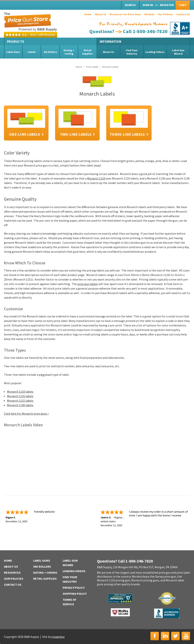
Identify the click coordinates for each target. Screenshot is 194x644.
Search (130, 5)
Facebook (155, 636)
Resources (12, 573)
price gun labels (88, 284)
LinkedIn (165, 636)
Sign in (148, 5)
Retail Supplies (87, 52)
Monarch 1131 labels (20, 401)
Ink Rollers (50, 52)
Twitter (175, 636)
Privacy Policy (74, 588)
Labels (32, 52)
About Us (101, 14)
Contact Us (183, 14)
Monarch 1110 (96, 178)
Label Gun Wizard (178, 52)
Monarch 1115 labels (20, 396)
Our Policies (165, 14)
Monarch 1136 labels (20, 405)
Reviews (149, 14)
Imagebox (58, 637)
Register (167, 5)
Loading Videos (155, 52)
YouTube (186, 636)
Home (88, 14)
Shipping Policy (75, 594)
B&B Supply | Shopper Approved (120, 598)
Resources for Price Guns (125, 14)
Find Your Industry (132, 52)
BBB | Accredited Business (167, 613)
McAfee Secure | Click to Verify (120, 613)
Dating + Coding (69, 52)
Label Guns (13, 52)
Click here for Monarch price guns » (26, 414)
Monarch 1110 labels (20, 392)
